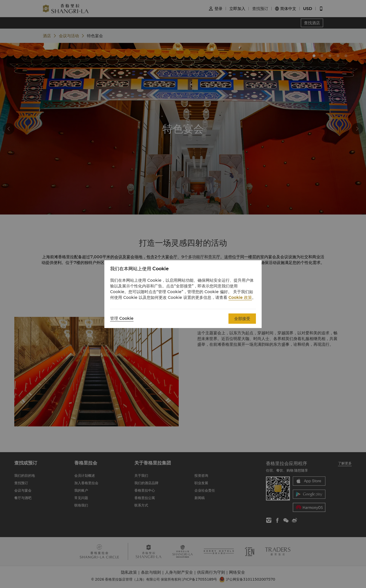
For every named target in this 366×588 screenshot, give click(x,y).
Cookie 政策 (240, 297)
